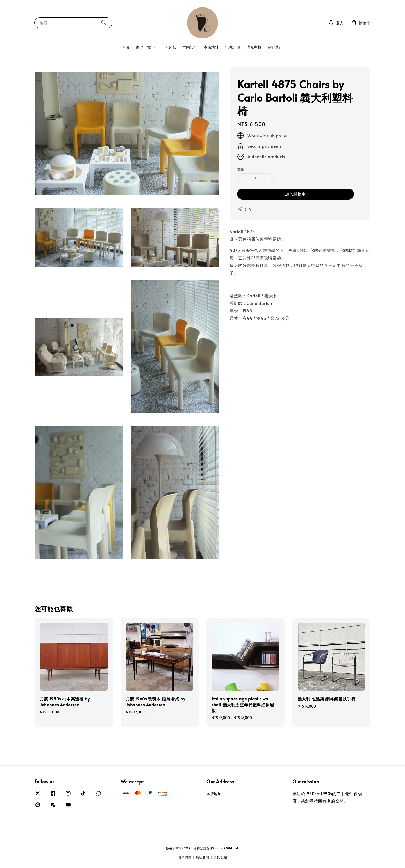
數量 (241, 169)
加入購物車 (295, 194)
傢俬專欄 (254, 47)
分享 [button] (245, 209)
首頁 (126, 47)
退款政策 (220, 857)
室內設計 (190, 47)
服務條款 (185, 857)
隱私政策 (203, 857)
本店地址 (211, 47)
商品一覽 (144, 47)
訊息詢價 (232, 47)
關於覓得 (275, 47)
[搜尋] (104, 23)
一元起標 (169, 47)
